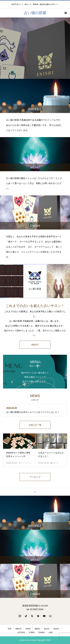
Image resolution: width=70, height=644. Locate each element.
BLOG (47, 629)
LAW (51, 632)
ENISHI (42, 632)
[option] (35, 48)
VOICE (56, 629)
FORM (32, 632)
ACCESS (21, 632)
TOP (9, 629)
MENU (37, 629)
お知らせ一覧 (35, 425)
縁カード (54, 463)
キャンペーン (25, 463)
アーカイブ (35, 477)
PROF (28, 629)
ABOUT (35, 345)
